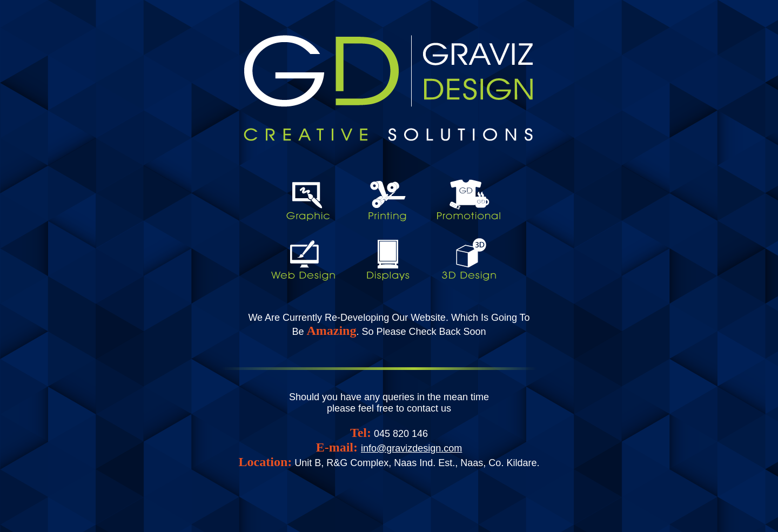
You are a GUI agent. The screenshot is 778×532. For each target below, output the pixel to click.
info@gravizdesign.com (411, 448)
